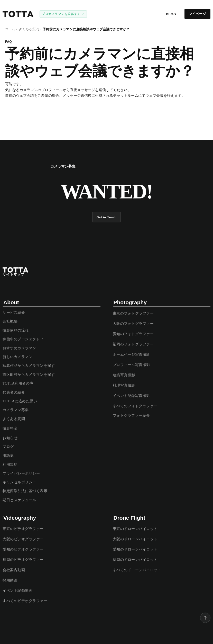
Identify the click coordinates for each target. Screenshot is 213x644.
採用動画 (10, 580)
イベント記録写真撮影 (131, 396)
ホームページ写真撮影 (131, 355)
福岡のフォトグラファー (133, 344)
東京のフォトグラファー (133, 313)
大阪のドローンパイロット (135, 539)
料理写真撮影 (124, 385)
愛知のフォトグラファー (133, 334)
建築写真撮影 (124, 375)
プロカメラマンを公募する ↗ (63, 14)
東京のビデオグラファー (23, 529)
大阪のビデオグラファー (23, 539)
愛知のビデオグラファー (23, 549)
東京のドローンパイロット (135, 529)
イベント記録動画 (17, 591)
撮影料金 (10, 428)
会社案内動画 (14, 570)
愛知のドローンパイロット (135, 549)
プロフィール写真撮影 (131, 365)
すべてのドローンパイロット (137, 570)
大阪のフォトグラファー (133, 324)
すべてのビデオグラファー (25, 601)
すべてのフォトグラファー (135, 406)
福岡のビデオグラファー (23, 560)
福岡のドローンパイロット (135, 560)
